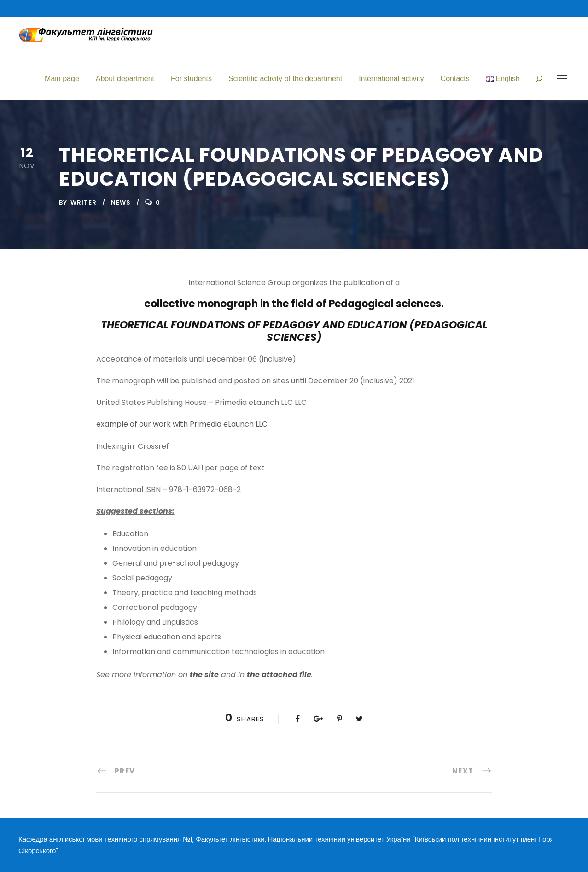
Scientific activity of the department (285, 79)
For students (191, 79)
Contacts (455, 79)
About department (125, 79)
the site (204, 675)
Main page (62, 79)
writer (84, 202)
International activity (391, 79)
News (121, 202)
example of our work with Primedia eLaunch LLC (182, 424)
